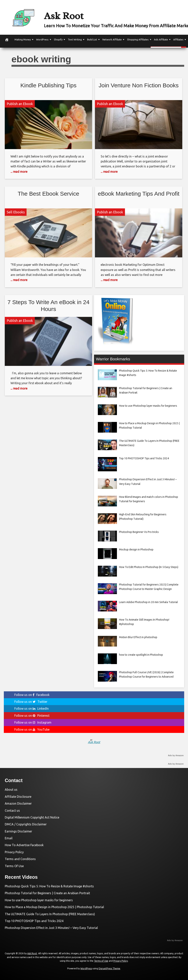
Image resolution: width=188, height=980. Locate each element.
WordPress (42, 39)
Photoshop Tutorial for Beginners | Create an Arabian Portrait (47, 893)
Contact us (12, 811)
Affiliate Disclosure (18, 797)
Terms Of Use (14, 866)
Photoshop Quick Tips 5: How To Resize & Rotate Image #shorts (49, 886)
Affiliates (178, 39)
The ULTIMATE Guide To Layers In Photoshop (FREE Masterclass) (50, 914)
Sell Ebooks (16, 212)
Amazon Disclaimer (18, 803)
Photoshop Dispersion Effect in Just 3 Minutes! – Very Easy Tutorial (51, 928)
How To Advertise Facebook (24, 845)
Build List (92, 39)
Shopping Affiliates (138, 39)
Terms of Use (101, 961)
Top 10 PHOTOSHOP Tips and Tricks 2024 (34, 921)
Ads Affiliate (161, 39)
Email (9, 838)
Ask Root (71, 15)
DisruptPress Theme (109, 968)
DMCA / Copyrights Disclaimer (26, 824)
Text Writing (75, 39)
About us (11, 790)
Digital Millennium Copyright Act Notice (32, 817)
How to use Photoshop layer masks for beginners (39, 900)
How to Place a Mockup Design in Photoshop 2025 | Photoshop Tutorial (54, 907)
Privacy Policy (14, 852)
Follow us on (32, 695)
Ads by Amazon (176, 755)
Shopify (58, 39)
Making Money (23, 39)
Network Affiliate (112, 39)
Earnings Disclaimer (18, 831)
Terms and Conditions (20, 859)
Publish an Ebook (20, 104)
